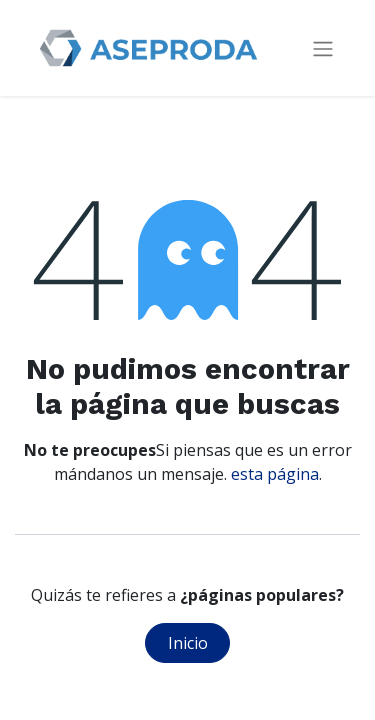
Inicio (188, 643)
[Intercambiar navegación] (323, 48)
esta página (275, 474)
